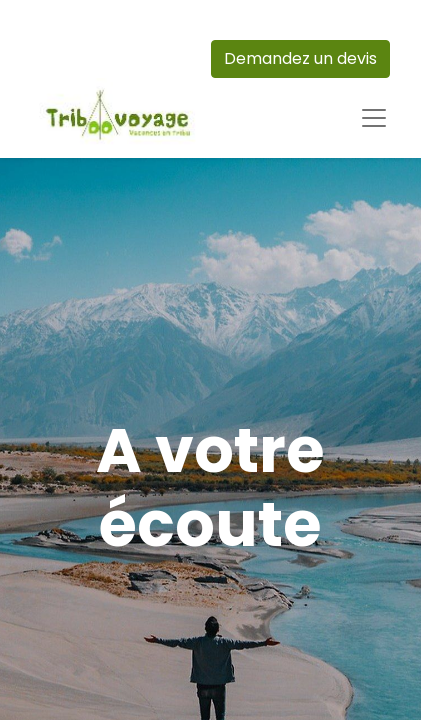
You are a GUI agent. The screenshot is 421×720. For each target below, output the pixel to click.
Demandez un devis (300, 58)
